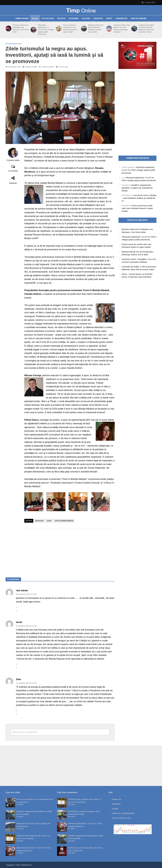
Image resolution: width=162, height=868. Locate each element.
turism (49, 521)
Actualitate (48, 18)
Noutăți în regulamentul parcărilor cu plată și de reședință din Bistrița (137, 188)
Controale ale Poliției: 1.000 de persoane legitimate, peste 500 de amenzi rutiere (146, 28)
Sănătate (98, 18)
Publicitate (116, 804)
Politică (61, 18)
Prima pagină (22, 18)
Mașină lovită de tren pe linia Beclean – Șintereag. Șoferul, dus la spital (96, 28)
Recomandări (11, 44)
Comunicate (121, 18)
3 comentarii (13, 171)
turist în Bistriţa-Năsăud (64, 521)
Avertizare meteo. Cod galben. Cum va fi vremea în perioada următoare (121, 28)
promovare (39, 521)
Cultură (86, 18)
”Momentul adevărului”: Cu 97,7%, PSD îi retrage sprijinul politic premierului (46, 30)
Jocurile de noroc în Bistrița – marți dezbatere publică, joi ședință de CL (139, 198)
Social (35, 18)
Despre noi (117, 799)
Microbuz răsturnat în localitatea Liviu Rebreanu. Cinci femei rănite (21, 28)
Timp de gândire (139, 18)
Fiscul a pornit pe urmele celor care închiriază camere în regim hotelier (70, 28)
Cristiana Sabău (31, 67)
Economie (74, 18)
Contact (115, 809)
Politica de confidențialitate (123, 813)
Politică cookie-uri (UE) (122, 818)
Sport (109, 18)
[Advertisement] (69, 550)
